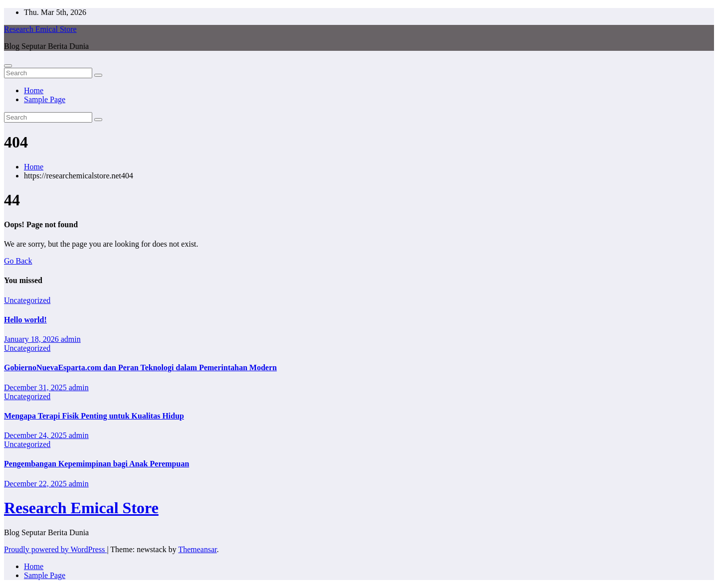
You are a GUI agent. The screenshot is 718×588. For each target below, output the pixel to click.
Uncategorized (27, 300)
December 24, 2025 (36, 435)
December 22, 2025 (36, 484)
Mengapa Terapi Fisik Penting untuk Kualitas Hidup (94, 416)
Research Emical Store (40, 29)
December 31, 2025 (36, 387)
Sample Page (45, 99)
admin (71, 339)
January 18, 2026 (32, 339)
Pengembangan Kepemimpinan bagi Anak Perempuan (96, 464)
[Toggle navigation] (8, 66)
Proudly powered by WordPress (55, 549)
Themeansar (197, 549)
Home (34, 90)
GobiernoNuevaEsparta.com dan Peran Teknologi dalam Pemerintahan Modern (140, 367)
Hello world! (25, 320)
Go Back (18, 261)
